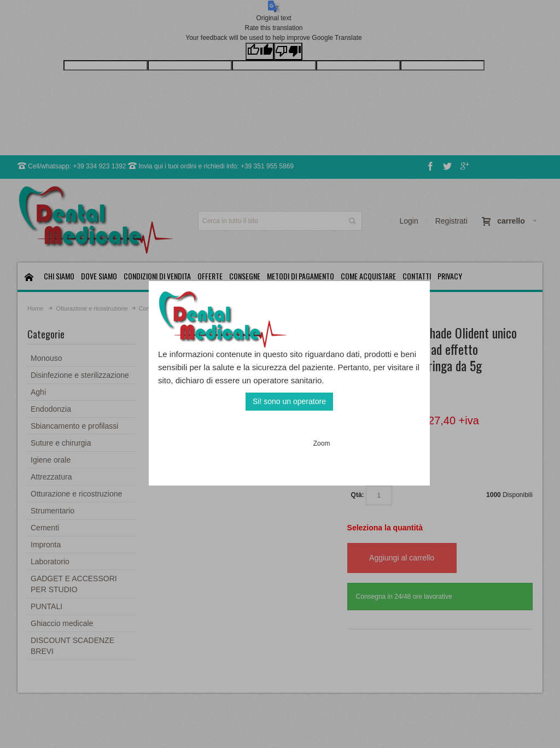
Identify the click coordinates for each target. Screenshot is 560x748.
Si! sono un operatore (289, 401)
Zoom (322, 443)
